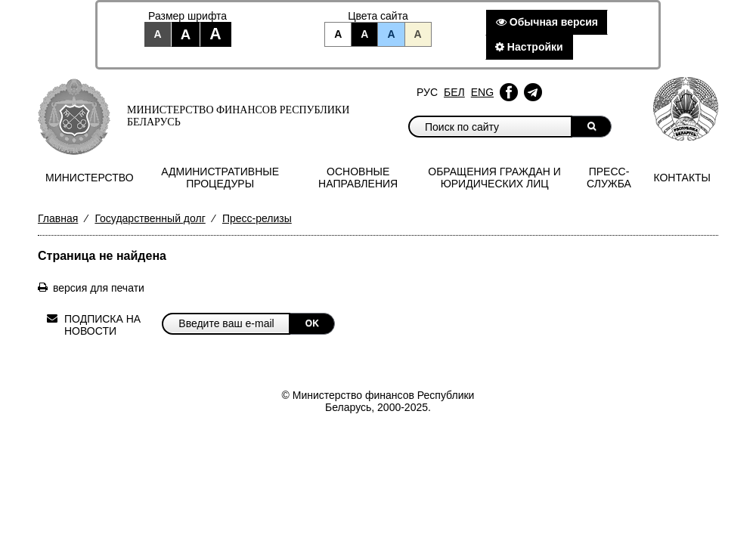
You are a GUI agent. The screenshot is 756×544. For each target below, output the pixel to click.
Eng (482, 92)
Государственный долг (150, 218)
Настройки (529, 47)
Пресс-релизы (257, 218)
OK (312, 323)
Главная (58, 218)
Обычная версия (547, 22)
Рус (427, 92)
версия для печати (99, 288)
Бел (454, 92)
